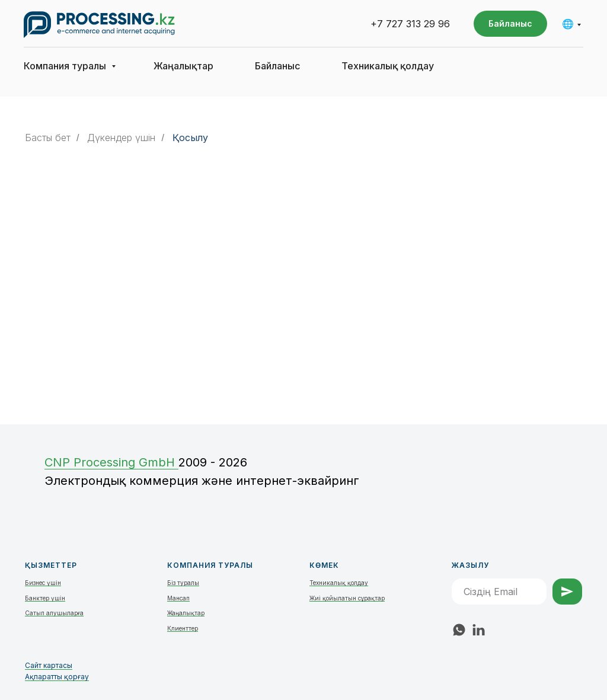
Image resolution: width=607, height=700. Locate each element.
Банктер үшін (45, 598)
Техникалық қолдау (388, 66)
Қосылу (190, 138)
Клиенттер (183, 628)
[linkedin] (479, 630)
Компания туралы (66, 66)
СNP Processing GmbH (111, 462)
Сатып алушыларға (54, 613)
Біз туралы (183, 583)
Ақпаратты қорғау (57, 677)
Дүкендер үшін (121, 138)
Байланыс (277, 66)
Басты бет (48, 138)
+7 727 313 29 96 (410, 24)
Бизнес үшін (43, 583)
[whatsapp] (459, 630)
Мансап (178, 598)
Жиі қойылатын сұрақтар (347, 598)
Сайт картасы (49, 665)
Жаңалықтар (183, 66)
